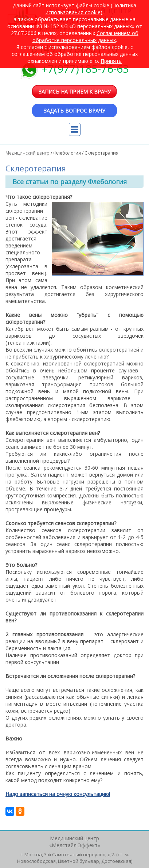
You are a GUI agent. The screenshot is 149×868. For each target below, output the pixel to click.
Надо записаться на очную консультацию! (58, 794)
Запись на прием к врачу (75, 92)
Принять (111, 61)
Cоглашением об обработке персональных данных (85, 37)
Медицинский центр (28, 153)
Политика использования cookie (91, 9)
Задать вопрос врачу (74, 111)
